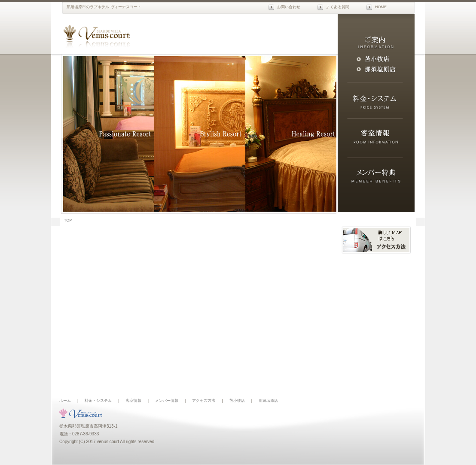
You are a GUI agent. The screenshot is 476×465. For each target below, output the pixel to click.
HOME (381, 7)
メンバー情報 (167, 401)
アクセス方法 (204, 401)
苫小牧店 (237, 401)
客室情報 (134, 401)
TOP (68, 220)
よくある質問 (338, 7)
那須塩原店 (268, 401)
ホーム (65, 401)
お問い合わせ (289, 7)
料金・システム (98, 401)
